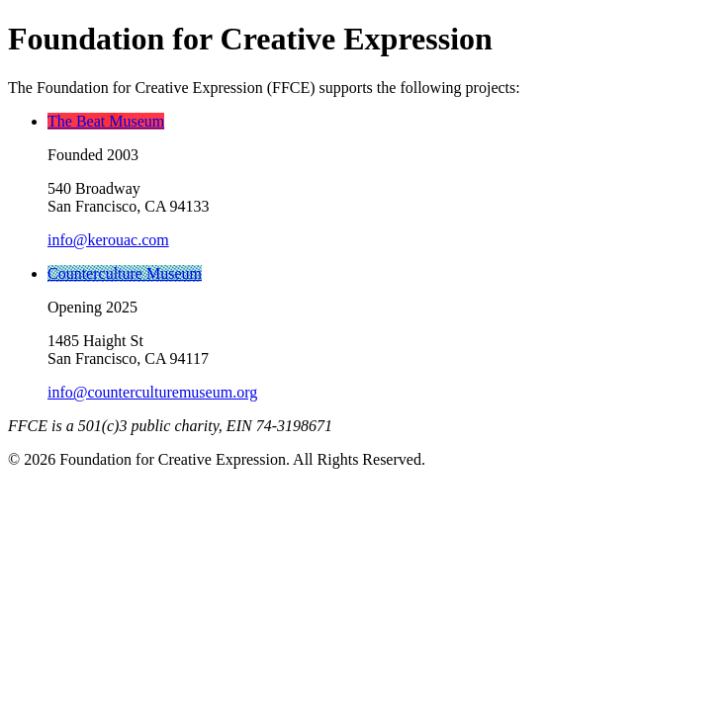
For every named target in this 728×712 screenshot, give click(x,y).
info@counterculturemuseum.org (152, 392)
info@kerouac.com (108, 240)
